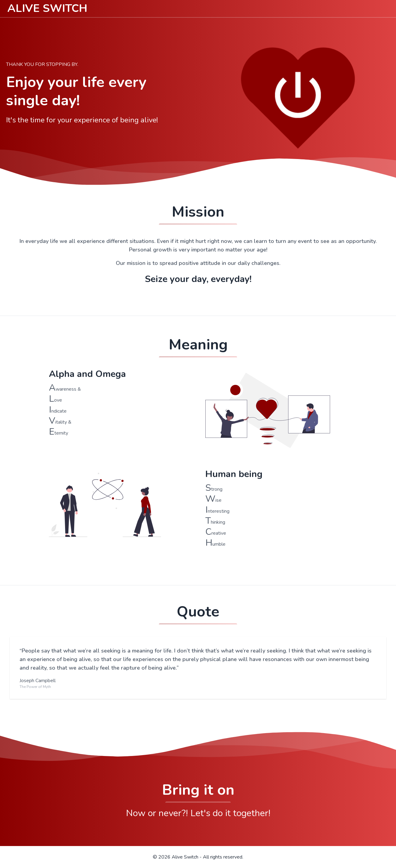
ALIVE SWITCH (47, 9)
